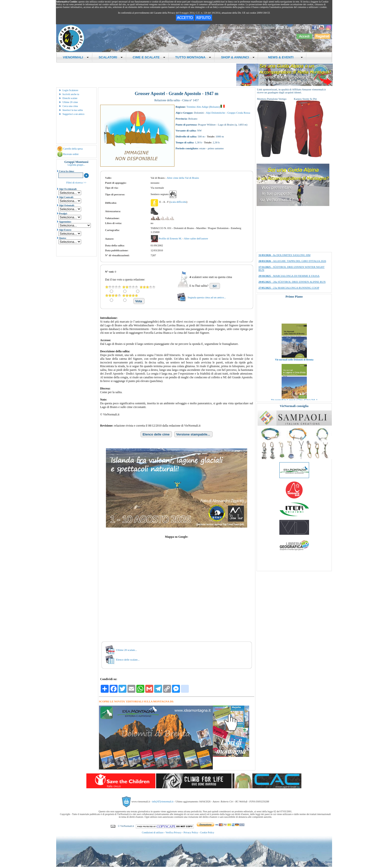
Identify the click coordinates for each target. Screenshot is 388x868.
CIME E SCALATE (149, 57)
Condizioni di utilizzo (153, 832)
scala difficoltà (178, 202)
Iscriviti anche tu (71, 94)
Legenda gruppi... (76, 165)
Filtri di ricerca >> (76, 182)
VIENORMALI (76, 57)
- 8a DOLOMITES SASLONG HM (285, 255)
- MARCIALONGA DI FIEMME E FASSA (289, 276)
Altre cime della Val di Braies (183, 178)
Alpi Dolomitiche (215, 113)
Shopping (269, 27)
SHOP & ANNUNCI (238, 57)
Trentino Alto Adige (197, 107)
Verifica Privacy (174, 832)
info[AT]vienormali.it (163, 802)
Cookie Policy (207, 832)
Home (222, 27)
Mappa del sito (236, 27)
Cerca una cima (70, 106)
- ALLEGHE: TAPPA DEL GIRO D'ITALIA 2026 (292, 261)
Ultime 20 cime (70, 102)
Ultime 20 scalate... (127, 650)
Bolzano (214, 107)
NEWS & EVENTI (284, 57)
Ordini (305, 27)
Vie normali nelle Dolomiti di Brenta (294, 368)
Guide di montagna (288, 27)
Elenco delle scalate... (128, 660)
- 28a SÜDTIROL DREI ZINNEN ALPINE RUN (292, 282)
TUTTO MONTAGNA (193, 57)
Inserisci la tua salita (73, 110)
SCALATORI (111, 57)
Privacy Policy (191, 832)
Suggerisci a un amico (74, 114)
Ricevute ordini (71, 154)
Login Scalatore (71, 90)
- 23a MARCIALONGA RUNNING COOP (289, 288)
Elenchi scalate (70, 98)
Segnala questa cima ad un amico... (207, 297)
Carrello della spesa (73, 149)
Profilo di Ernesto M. (170, 238)
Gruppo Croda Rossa (239, 113)
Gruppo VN (254, 27)
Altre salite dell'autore (196, 238)
